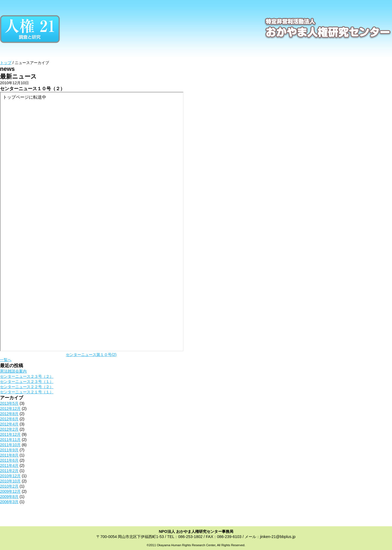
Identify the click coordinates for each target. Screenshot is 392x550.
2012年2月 (9, 429)
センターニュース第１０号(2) (91, 355)
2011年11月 (10, 440)
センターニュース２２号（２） (27, 387)
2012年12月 (10, 409)
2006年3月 (9, 502)
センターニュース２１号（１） (27, 392)
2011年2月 (9, 471)
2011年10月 (10, 445)
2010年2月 (9, 486)
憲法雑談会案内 (13, 371)
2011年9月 (9, 450)
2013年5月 (9, 403)
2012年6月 (9, 419)
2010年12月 (10, 476)
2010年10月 (10, 481)
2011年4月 (9, 466)
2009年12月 (10, 491)
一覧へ (6, 360)
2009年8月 (9, 497)
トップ (6, 63)
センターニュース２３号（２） (27, 376)
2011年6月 (9, 460)
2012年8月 (9, 414)
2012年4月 (9, 424)
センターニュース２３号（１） (27, 382)
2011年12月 (10, 434)
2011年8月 (9, 455)
